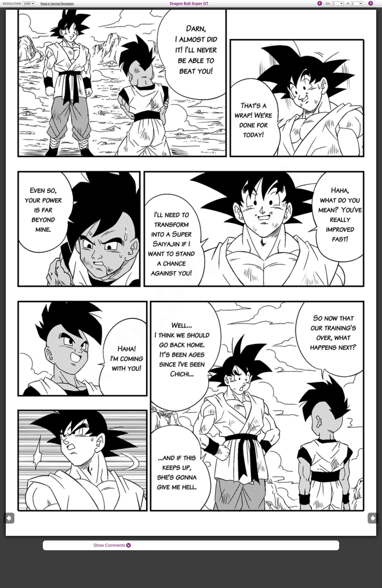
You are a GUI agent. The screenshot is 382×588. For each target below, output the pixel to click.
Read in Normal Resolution (57, 4)
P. (348, 4)
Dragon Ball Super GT (189, 4)
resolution (12, 4)
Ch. (328, 4)
